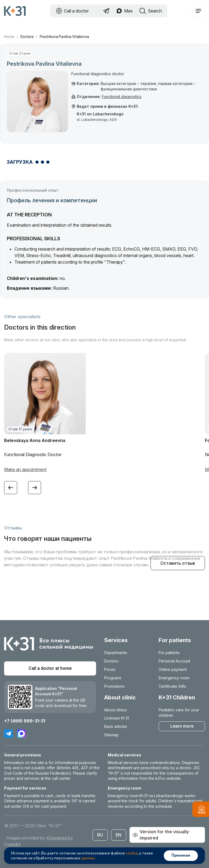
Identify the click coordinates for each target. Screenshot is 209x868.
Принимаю (181, 856)
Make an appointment (25, 469)
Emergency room (174, 678)
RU (100, 835)
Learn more (182, 726)
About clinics (116, 710)
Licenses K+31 (117, 718)
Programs (113, 678)
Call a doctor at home (50, 668)
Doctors (27, 37)
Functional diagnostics (122, 97)
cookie (132, 853)
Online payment (173, 669)
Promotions (114, 686)
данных (88, 858)
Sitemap (111, 735)
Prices (110, 669)
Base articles (116, 726)
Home (9, 37)
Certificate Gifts (172, 686)
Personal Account (174, 661)
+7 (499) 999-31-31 (25, 721)
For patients (169, 653)
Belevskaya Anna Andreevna (35, 440)
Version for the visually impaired (161, 835)
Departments (116, 653)
